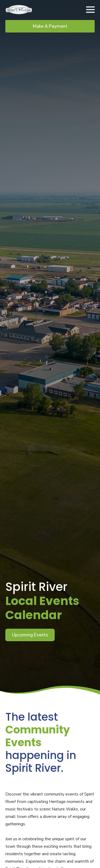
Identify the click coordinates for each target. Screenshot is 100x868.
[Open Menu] (90, 10)
